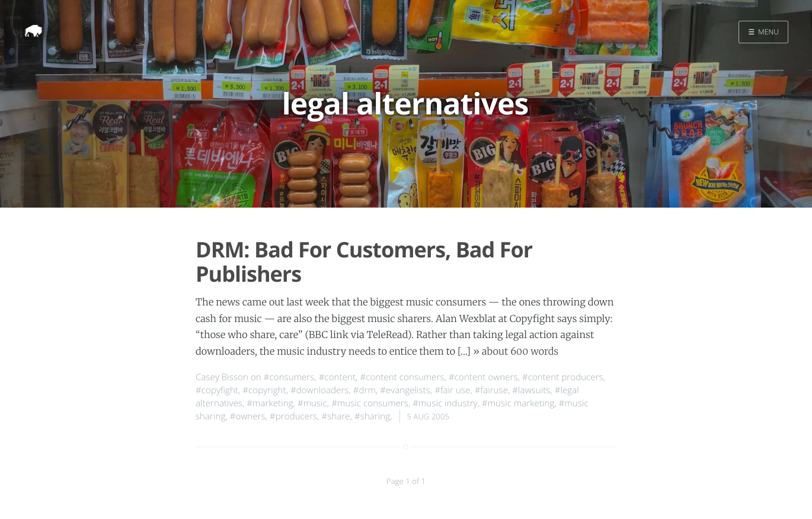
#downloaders (319, 390)
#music (312, 403)
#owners (248, 416)
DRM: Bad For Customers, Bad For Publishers (364, 262)
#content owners (483, 377)
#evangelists (405, 390)
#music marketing (518, 403)
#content (337, 377)
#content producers (563, 377)
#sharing (372, 416)
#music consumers (370, 403)
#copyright (264, 390)
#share (336, 416)
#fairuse (491, 390)
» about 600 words (516, 352)
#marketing (270, 403)
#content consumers (402, 377)
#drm (365, 390)
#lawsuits (531, 390)
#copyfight (217, 390)
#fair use (452, 390)
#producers (293, 416)
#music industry (445, 403)
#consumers (289, 377)
